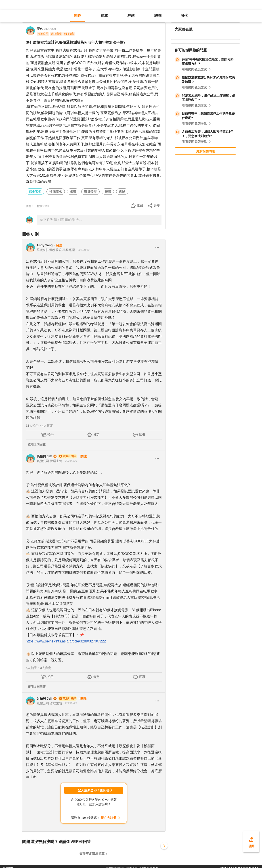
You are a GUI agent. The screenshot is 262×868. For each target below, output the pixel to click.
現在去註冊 (109, 818)
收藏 (140, 205)
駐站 (131, 16)
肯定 (96, 435)
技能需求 (56, 192)
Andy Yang (45, 245)
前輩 (104, 16)
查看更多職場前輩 (92, 854)
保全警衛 (35, 192)
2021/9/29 (50, 29)
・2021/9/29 (70, 461)
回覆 (142, 435)
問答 (78, 16)
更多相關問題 (205, 151)
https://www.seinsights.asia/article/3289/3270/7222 (66, 641)
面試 (122, 192)
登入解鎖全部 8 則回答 (94, 790)
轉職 (108, 192)
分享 (157, 205)
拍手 (50, 435)
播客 (185, 16)
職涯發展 (90, 192)
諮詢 (158, 16)
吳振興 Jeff (45, 456)
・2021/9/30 (82, 250)
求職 (73, 192)
